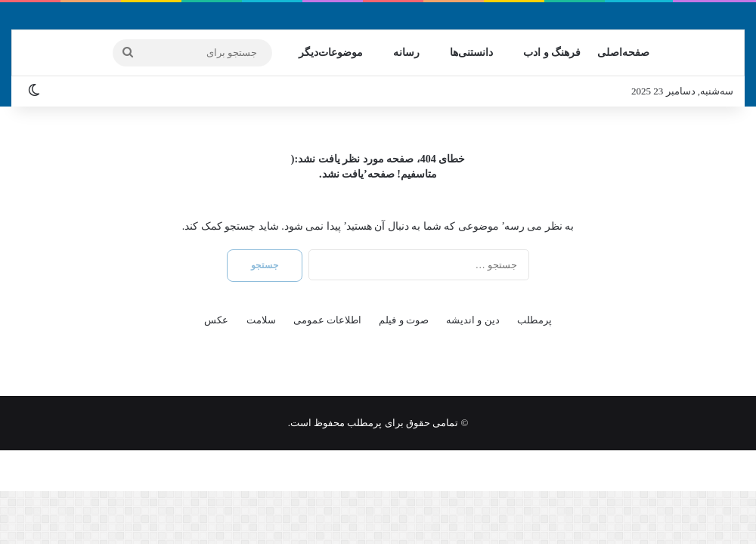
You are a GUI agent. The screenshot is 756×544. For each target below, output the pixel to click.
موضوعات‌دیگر (331, 53)
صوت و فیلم (404, 320)
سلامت (261, 320)
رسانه (406, 53)
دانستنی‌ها (471, 53)
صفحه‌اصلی (623, 53)
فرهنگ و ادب (552, 53)
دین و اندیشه (473, 320)
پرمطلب (534, 320)
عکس (216, 320)
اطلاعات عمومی (327, 320)
